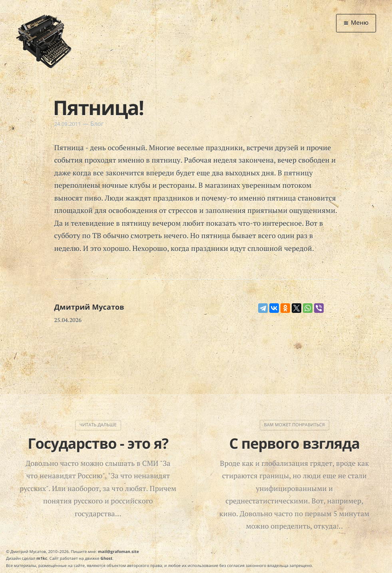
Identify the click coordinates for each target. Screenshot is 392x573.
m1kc (42, 558)
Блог (97, 124)
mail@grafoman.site (118, 551)
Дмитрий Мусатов (89, 307)
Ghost (107, 558)
